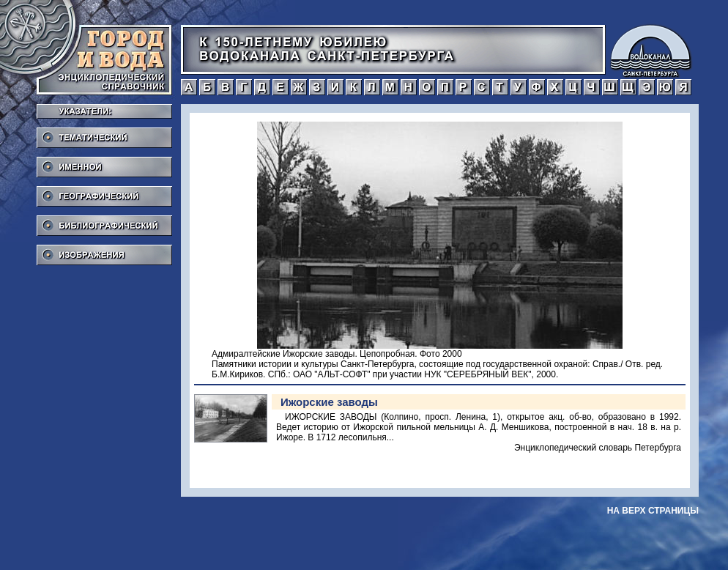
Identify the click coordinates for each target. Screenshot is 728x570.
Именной (104, 163)
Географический (104, 192)
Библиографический (104, 221)
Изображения (104, 251)
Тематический (104, 133)
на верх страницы (653, 511)
